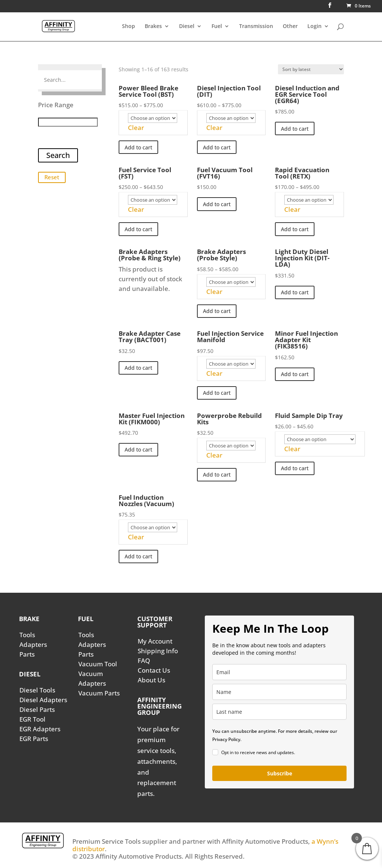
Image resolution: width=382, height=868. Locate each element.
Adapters (33, 644)
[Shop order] (311, 69)
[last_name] (279, 712)
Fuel (217, 27)
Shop (129, 27)
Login (314, 27)
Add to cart (138, 147)
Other (290, 27)
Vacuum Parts (99, 693)
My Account (155, 641)
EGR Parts (34, 739)
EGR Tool (32, 719)
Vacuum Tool (98, 664)
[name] (279, 692)
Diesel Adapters (43, 700)
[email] (279, 672)
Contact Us (154, 670)
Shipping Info (158, 651)
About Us (151, 680)
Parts (27, 654)
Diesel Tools (37, 690)
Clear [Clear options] (136, 128)
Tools (27, 635)
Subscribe (280, 773)
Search (58, 155)
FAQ (144, 661)
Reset (52, 177)
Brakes (153, 27)
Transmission (256, 27)
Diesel (187, 27)
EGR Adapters (40, 729)
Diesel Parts (37, 709)
